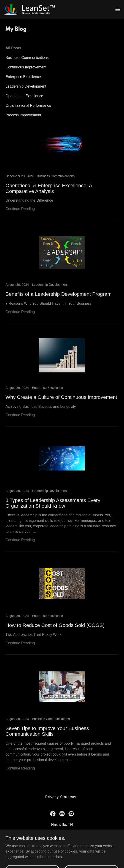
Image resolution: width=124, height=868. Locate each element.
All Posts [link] (13, 48)
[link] (29, 9)
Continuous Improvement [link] (26, 67)
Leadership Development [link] (26, 86)
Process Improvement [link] (23, 115)
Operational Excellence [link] (24, 96)
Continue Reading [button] (20, 209)
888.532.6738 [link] (52, 834)
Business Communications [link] (27, 58)
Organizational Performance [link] (28, 105)
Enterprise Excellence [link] (23, 77)
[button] (118, 9)
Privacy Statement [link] (62, 797)
